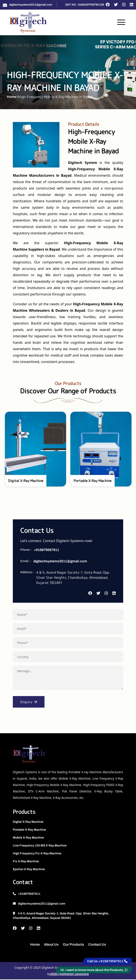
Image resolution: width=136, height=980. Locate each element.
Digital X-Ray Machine (28, 823)
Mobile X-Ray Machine (28, 838)
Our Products (73, 945)
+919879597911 (46, 551)
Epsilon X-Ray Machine (29, 870)
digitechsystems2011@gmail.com (31, 5)
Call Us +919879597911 (107, 961)
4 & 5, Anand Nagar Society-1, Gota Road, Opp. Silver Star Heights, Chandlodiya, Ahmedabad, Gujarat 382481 (61, 916)
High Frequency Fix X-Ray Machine (37, 854)
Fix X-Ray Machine (26, 862)
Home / (13, 97)
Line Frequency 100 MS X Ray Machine (40, 846)
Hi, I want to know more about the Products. (94, 970)
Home (35, 945)
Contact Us (97, 945)
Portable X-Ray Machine (29, 831)
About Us (51, 945)
